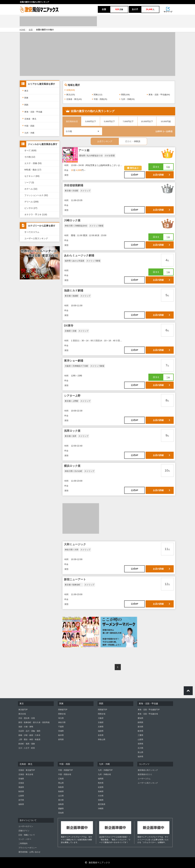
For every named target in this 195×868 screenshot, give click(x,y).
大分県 (101, 796)
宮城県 (21, 779)
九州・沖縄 (28, 133)
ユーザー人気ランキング (36, 238)
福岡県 (101, 779)
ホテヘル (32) (31, 189)
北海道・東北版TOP (27, 770)
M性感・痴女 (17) (33, 170)
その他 (84, 130)
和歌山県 (102, 739)
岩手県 (21, 800)
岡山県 (61, 783)
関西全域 (102, 714)
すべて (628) (30, 150)
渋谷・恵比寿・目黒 (27, 718)
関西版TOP (103, 710)
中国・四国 (28, 126)
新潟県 (140, 727)
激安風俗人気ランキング (148, 770)
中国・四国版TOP (66, 770)
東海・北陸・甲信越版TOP (149, 710)
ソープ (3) (29, 182)
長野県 (140, 744)
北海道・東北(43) (73, 99)
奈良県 (101, 735)
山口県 (61, 796)
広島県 (61, 779)
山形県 (21, 796)
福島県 (21, 804)
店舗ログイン (24, 831)
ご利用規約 (23, 843)
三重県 (140, 735)
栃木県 (61, 735)
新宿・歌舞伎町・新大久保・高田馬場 (34, 722)
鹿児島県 (102, 804)
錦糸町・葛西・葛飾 (27, 744)
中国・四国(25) (100, 99)
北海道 (21, 783)
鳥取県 (61, 787)
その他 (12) (30, 157)
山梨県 (140, 739)
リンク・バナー (25, 839)
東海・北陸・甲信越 (32, 112)
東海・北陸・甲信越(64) (158, 95)
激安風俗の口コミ (145, 774)
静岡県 (140, 722)
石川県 (140, 748)
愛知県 (140, 718)
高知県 (61, 813)
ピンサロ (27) (31, 208)
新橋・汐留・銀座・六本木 (29, 735)
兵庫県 (101, 727)
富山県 (140, 752)
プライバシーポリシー (28, 848)
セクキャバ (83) (32, 176)
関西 (25, 104)
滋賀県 (101, 731)
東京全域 (22, 714)
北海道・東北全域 (26, 774)
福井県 (140, 757)
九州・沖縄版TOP (105, 770)
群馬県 (61, 739)
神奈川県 (62, 722)
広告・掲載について (27, 835)
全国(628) (70, 90)
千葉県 (61, 727)
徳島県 (61, 804)
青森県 (21, 787)
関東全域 (62, 714)
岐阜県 (140, 731)
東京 (25, 90)
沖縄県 (101, 809)
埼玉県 (61, 718)
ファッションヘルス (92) (36, 195)
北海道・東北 (29, 119)
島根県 (61, 791)
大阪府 (101, 718)
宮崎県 (101, 800)
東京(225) (70, 95)
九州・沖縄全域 (104, 774)
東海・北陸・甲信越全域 (148, 714)
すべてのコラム (32, 232)
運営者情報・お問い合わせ (29, 852)
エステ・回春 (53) (33, 163)
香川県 (61, 800)
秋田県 (21, 791)
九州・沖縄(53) (127, 99)
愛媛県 (61, 809)
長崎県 (101, 791)
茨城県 (61, 731)
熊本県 (101, 783)
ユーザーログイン (26, 826)
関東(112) (97, 95)
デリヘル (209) (31, 202)
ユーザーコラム (144, 779)
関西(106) (125, 95)
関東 (25, 97)
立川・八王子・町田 (27, 748)
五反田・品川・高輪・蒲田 (29, 731)
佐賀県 (101, 787)
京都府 (101, 722)
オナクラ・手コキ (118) (36, 214)
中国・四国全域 (65, 774)
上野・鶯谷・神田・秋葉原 (29, 739)
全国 (31, 30)
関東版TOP (63, 710)
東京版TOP (23, 710)
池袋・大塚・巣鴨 (26, 727)
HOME (23, 30)
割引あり (133, 168)
